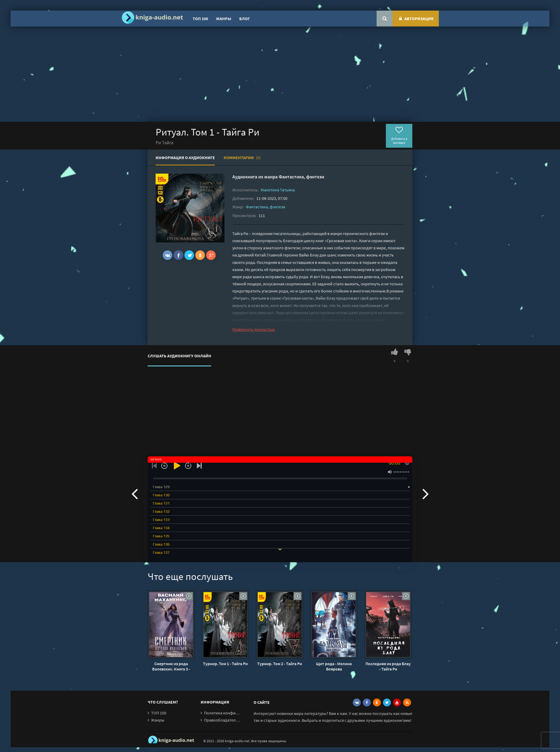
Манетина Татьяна (278, 190)
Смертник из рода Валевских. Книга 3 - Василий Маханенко (171, 666)
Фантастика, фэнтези (301, 177)
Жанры (224, 19)
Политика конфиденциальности (234, 713)
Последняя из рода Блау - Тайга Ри (388, 666)
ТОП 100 (200, 19)
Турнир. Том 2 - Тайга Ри (280, 664)
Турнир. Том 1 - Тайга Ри (225, 664)
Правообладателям (222, 720)
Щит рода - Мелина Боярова (334, 666)
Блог (245, 19)
